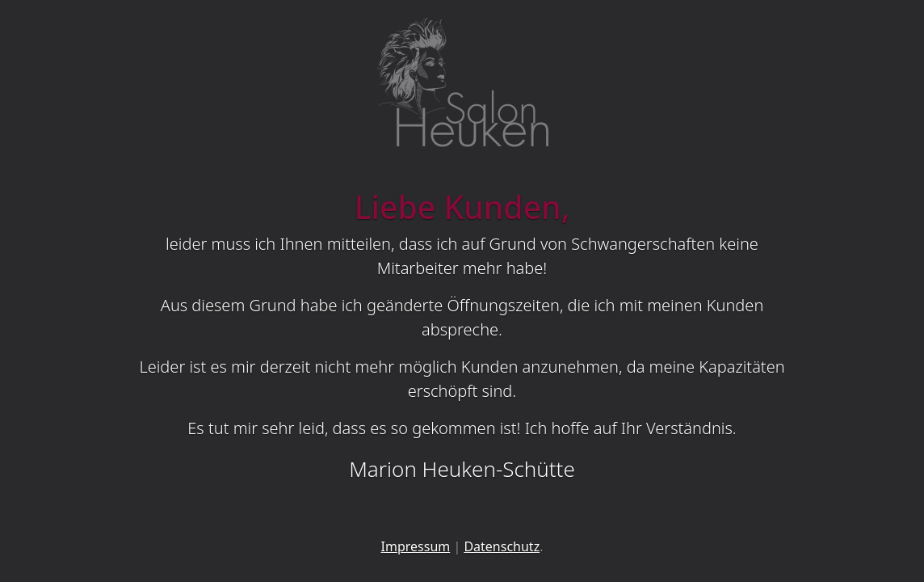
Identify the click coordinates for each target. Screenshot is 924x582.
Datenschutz (502, 546)
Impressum (416, 546)
